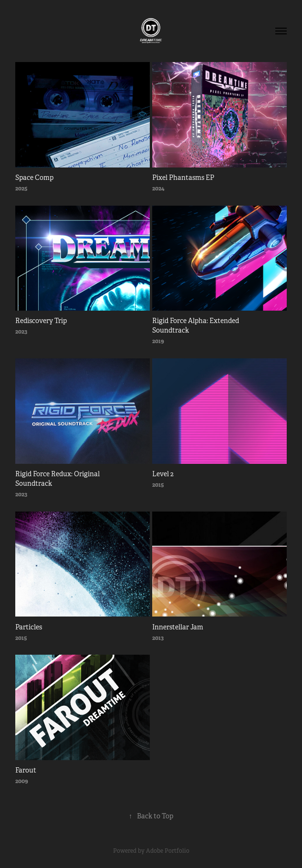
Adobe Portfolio (168, 851)
